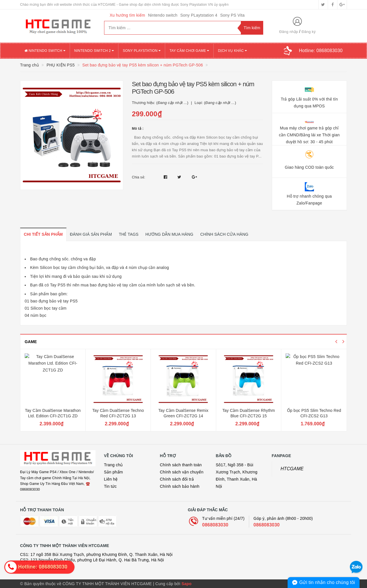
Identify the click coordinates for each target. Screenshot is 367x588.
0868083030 (215, 525)
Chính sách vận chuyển (182, 472)
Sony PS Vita (232, 15)
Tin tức (110, 486)
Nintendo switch (163, 15)
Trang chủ (114, 465)
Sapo (187, 584)
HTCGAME (292, 469)
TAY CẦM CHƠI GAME (189, 51)
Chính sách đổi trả (177, 479)
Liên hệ (111, 479)
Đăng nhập (289, 32)
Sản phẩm (114, 472)
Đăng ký (309, 32)
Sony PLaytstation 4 (199, 15)
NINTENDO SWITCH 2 (94, 51)
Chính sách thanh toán (181, 465)
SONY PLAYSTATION (142, 51)
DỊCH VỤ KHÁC (232, 51)
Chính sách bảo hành (180, 486)
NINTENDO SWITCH (45, 51)
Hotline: (321, 51)
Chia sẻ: (138, 177)
